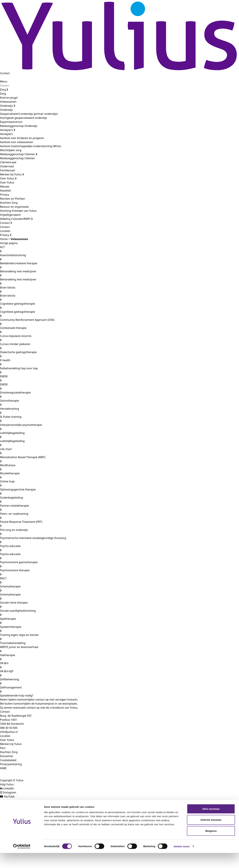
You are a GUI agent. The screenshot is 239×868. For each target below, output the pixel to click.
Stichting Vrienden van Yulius (18, 211)
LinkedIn (8, 788)
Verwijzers (8, 130)
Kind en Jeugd (9, 98)
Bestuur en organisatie (14, 207)
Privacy (4, 195)
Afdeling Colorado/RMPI (16, 219)
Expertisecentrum (11, 122)
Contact (5, 73)
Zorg (4, 90)
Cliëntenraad (8, 162)
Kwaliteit (5, 191)
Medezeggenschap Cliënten (19, 154)
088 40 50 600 (9, 728)
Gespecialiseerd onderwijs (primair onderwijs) (29, 114)
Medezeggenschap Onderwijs (19, 126)
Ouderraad (7, 166)
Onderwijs (8, 106)
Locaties (5, 231)
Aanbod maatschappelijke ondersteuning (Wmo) (31, 146)
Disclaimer (7, 756)
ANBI (3, 768)
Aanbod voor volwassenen (17, 142)
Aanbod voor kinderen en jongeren (22, 138)
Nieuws (5, 186)
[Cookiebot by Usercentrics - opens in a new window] (22, 861)
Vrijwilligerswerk (10, 215)
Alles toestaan (211, 824)
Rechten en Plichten (13, 199)
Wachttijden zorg (11, 150)
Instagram (10, 792)
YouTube (9, 796)
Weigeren (211, 846)
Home (4, 239)
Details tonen (182, 861)
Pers (3, 748)
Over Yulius (8, 178)
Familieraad (7, 170)
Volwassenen (8, 102)
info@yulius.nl (9, 732)
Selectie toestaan (211, 835)
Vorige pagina (9, 243)
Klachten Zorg (9, 203)
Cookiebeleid (8, 760)
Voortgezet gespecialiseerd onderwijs (24, 118)
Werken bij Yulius (12, 174)
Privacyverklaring (11, 764)
